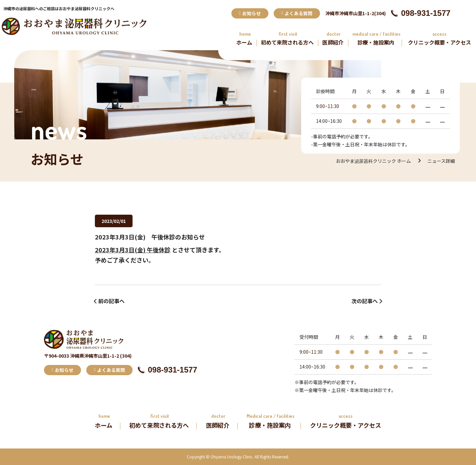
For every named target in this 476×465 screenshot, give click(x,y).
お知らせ (250, 13)
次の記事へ (365, 301)
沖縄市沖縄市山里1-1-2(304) (356, 13)
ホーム (244, 42)
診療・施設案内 (376, 42)
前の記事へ (111, 301)
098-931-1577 (421, 13)
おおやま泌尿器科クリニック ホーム (373, 161)
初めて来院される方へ (287, 42)
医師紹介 (333, 42)
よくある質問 (297, 13)
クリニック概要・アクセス (439, 42)
